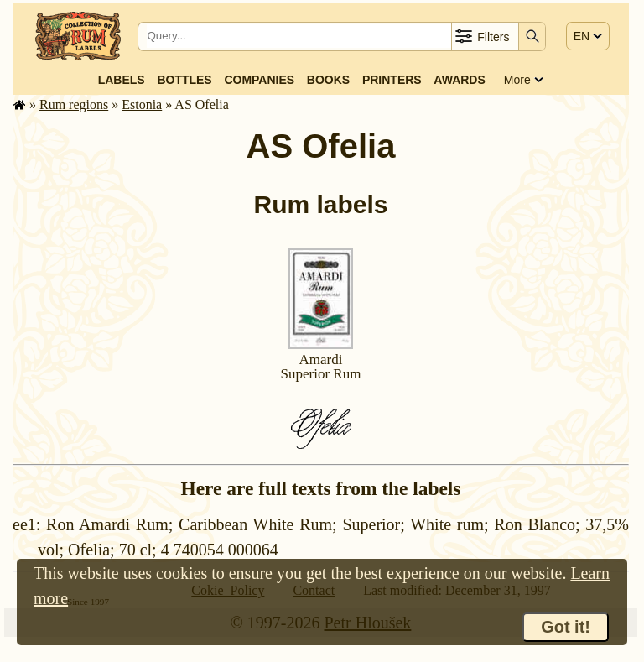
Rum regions (74, 104)
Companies (259, 80)
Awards (459, 80)
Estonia (142, 104)
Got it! (566, 627)
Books (328, 80)
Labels (122, 80)
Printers (392, 80)
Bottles (184, 80)
